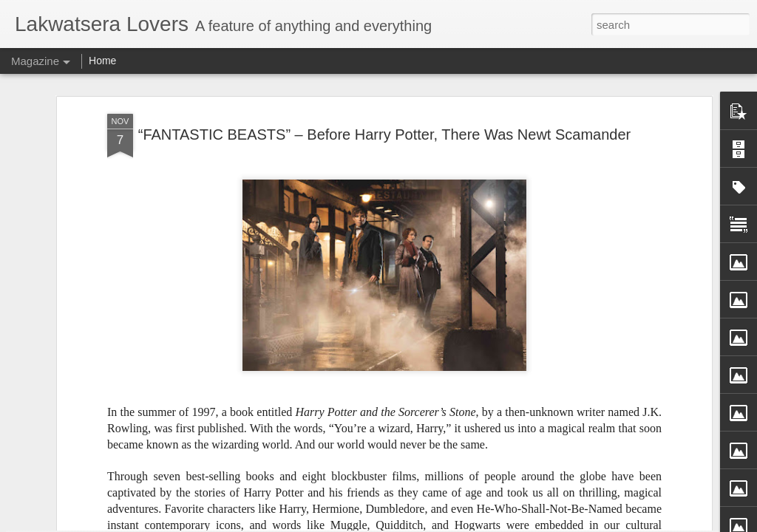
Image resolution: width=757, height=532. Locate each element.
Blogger (445, 524)
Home (102, 61)
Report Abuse (488, 524)
